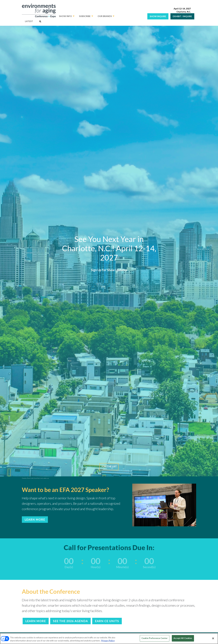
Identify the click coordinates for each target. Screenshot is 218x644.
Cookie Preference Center (155, 638)
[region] (109, 639)
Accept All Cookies (183, 638)
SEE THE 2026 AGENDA (70, 621)
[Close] (213, 638)
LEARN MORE (35, 520)
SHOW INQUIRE (158, 16)
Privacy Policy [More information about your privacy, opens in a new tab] (108, 641)
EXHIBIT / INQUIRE (182, 16)
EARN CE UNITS (107, 621)
